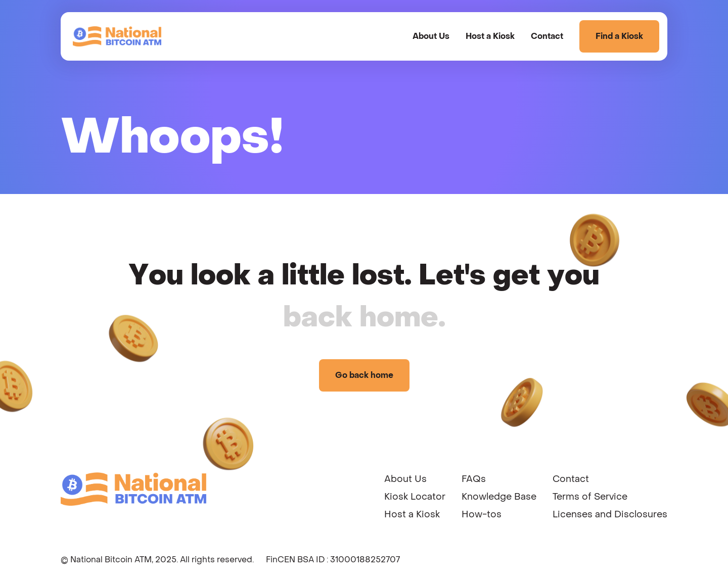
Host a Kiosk (490, 36)
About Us (431, 36)
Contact (547, 36)
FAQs (474, 479)
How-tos (482, 515)
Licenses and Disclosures (610, 515)
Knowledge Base (499, 497)
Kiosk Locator (415, 497)
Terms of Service (590, 497)
